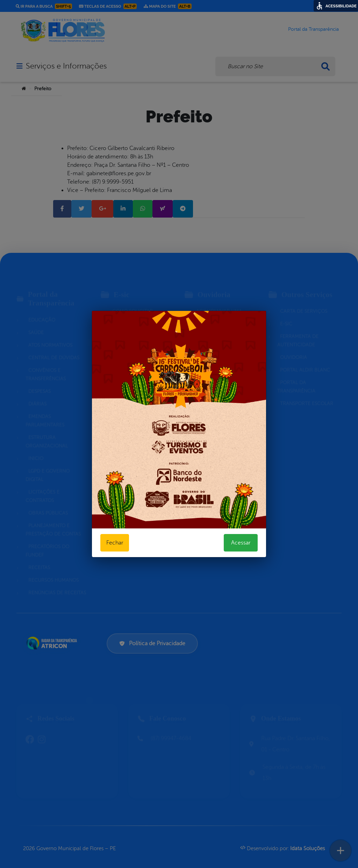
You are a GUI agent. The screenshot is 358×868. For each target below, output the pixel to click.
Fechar (115, 543)
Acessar (241, 543)
